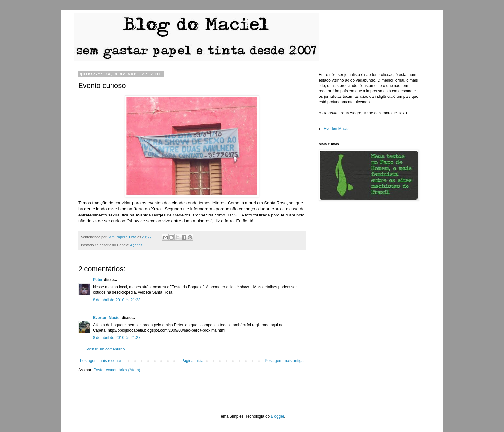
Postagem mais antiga (284, 361)
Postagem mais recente (100, 361)
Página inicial (193, 361)
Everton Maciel (107, 318)
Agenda (136, 245)
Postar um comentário (105, 349)
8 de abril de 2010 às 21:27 (117, 338)
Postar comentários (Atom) (117, 370)
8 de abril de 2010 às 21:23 (117, 300)
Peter (98, 280)
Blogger (278, 416)
